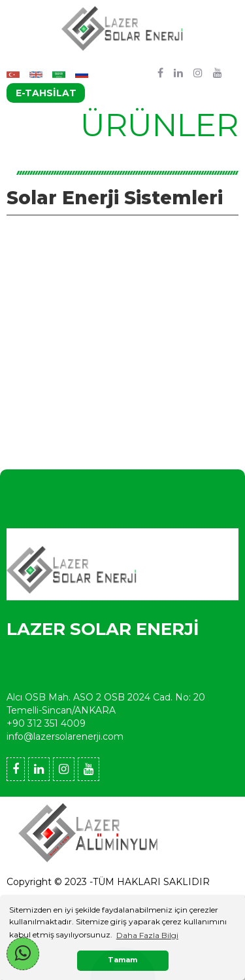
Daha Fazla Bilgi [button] (147, 935)
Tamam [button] (122, 960)
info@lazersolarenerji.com (65, 736)
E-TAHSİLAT (46, 93)
